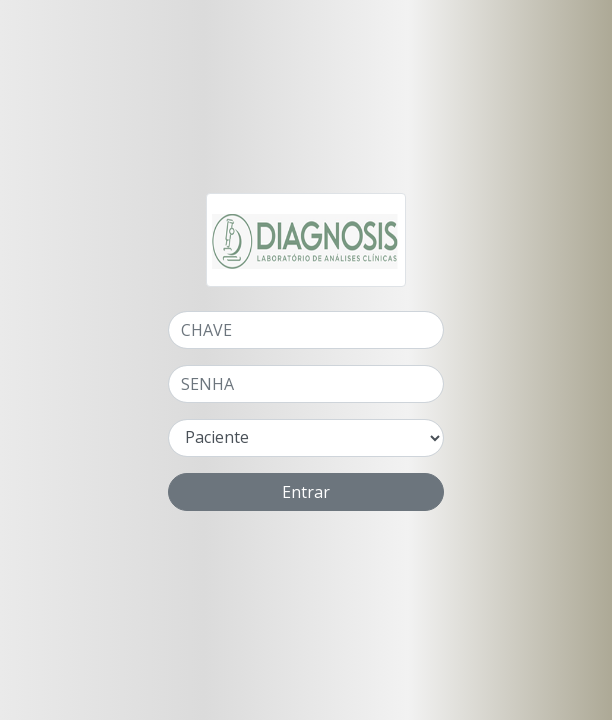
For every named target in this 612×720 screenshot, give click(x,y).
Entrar (306, 492)
